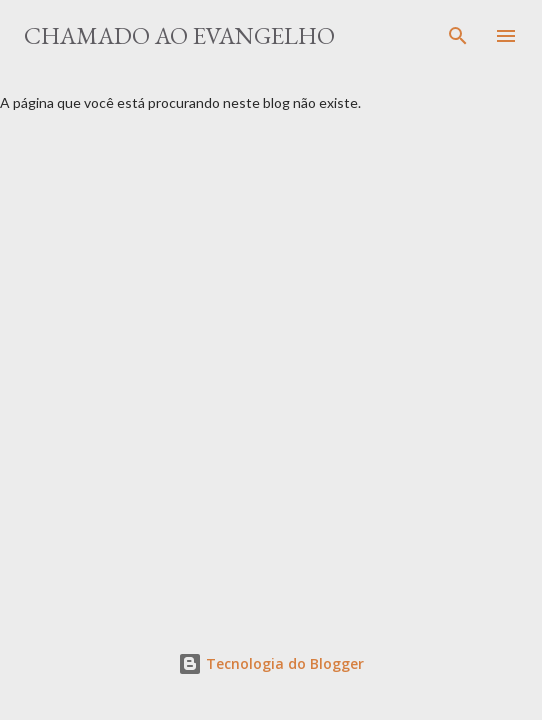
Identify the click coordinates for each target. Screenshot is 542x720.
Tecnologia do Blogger (271, 663)
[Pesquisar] (458, 36)
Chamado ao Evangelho (179, 35)
